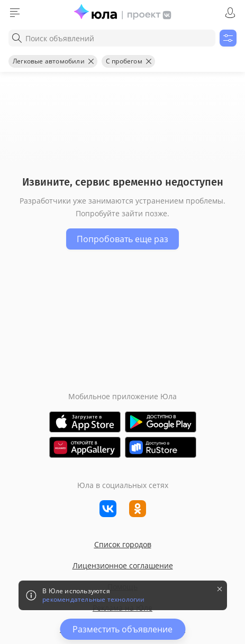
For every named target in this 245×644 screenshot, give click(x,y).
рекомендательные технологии (93, 600)
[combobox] (112, 38)
